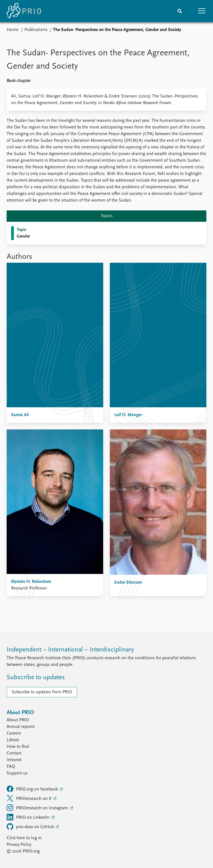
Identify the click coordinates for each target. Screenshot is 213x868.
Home (13, 30)
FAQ (11, 767)
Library (13, 740)
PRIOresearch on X (30, 798)
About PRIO (18, 720)
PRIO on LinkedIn (29, 817)
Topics (107, 216)
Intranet (14, 760)
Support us (17, 773)
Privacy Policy (19, 845)
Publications (36, 30)
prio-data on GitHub (31, 826)
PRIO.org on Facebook (33, 789)
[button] (202, 11)
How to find (18, 747)
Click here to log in (24, 838)
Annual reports (21, 727)
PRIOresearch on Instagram (38, 808)
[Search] (180, 11)
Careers (14, 733)
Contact (14, 753)
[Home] (24, 11)
